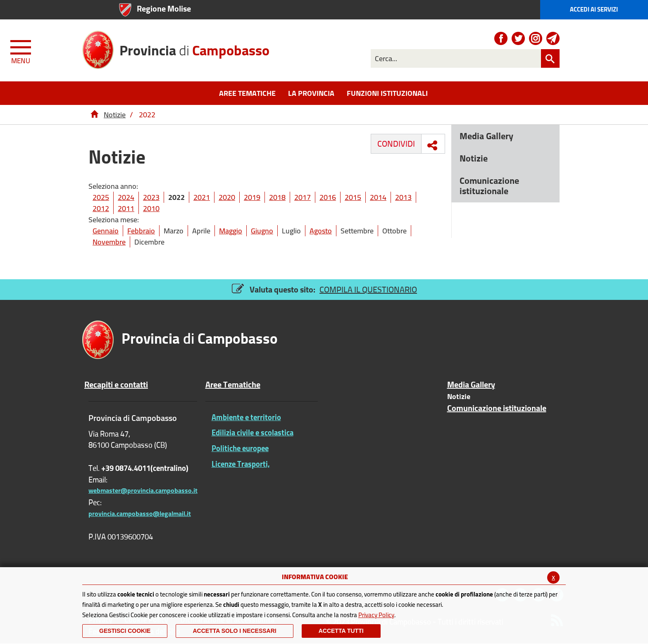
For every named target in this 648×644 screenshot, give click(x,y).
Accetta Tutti (341, 631)
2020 (227, 197)
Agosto (321, 231)
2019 (252, 197)
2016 (328, 197)
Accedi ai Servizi (594, 9)
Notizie (115, 115)
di (194, 47)
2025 (101, 197)
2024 (126, 197)
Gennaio (106, 231)
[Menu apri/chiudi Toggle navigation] (21, 50)
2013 (403, 197)
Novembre (109, 242)
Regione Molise (164, 8)
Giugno (262, 231)
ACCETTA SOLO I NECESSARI (234, 631)
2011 (126, 208)
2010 (151, 208)
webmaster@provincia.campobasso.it (143, 490)
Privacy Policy (376, 615)
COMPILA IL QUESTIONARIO (368, 289)
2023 (151, 197)
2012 (101, 208)
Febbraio (141, 231)
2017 (303, 197)
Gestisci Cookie (125, 631)
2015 (353, 197)
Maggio (231, 231)
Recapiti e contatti (116, 385)
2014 (378, 197)
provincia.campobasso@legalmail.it (140, 513)
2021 (202, 197)
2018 (277, 197)
